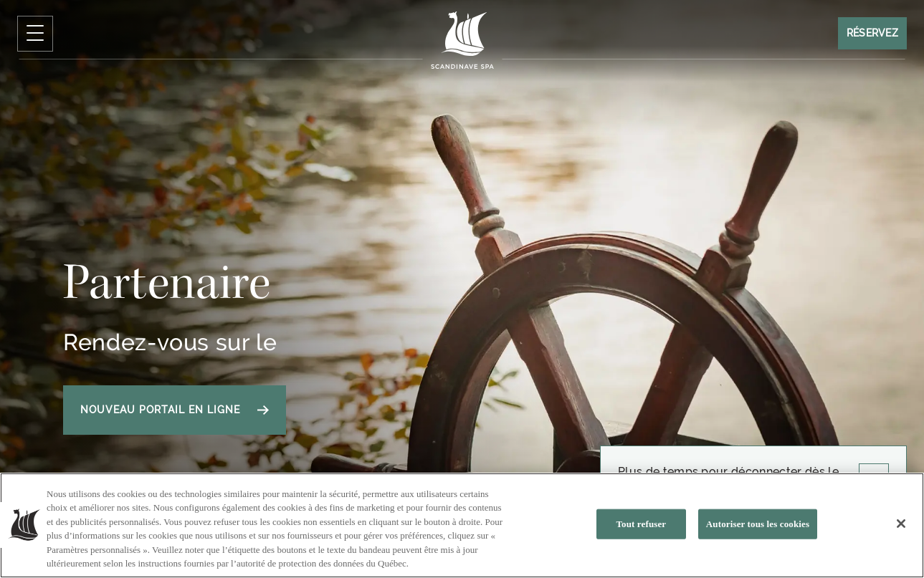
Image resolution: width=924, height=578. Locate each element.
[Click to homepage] (462, 40)
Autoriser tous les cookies (758, 524)
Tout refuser (641, 524)
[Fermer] (901, 524)
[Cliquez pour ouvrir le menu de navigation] (35, 34)
